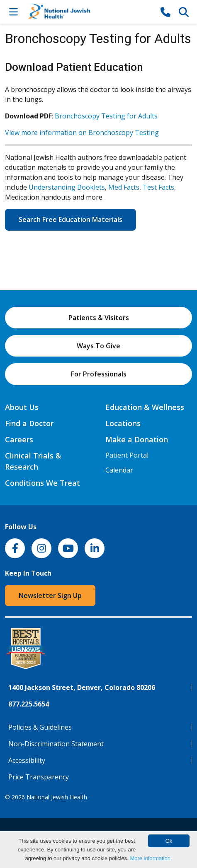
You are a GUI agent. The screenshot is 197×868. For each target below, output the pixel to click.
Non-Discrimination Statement (56, 744)
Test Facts (158, 187)
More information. (151, 858)
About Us (22, 407)
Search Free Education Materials (71, 219)
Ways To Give (98, 346)
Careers (19, 439)
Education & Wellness (145, 407)
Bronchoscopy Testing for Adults (106, 116)
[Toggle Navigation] (13, 12)
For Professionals (99, 374)
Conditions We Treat (43, 483)
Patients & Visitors (99, 318)
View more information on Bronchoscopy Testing (82, 133)
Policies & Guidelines (40, 727)
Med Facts (124, 187)
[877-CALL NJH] (165, 12)
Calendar (119, 470)
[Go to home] (89, 12)
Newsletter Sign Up (50, 596)
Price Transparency (39, 777)
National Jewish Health (57, 797)
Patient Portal (127, 455)
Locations (123, 423)
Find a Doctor (29, 423)
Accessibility (27, 760)
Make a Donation (137, 439)
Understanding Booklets (67, 187)
